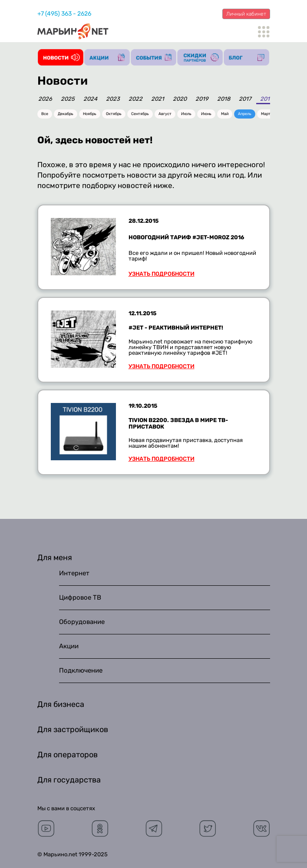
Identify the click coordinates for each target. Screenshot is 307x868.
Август (165, 114)
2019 (202, 99)
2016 (267, 99)
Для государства (69, 780)
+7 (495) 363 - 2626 (64, 14)
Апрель (245, 114)
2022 (135, 99)
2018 (224, 99)
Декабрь (66, 114)
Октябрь (114, 114)
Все (45, 114)
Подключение (81, 670)
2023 (113, 99)
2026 (45, 99)
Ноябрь (90, 114)
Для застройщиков (73, 729)
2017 (245, 99)
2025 (68, 99)
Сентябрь (140, 114)
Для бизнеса (61, 704)
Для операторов (68, 755)
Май (225, 114)
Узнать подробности (162, 274)
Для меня (55, 558)
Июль (186, 114)
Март (266, 114)
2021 (158, 99)
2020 (180, 99)
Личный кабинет (246, 14)
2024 (90, 99)
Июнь (206, 114)
